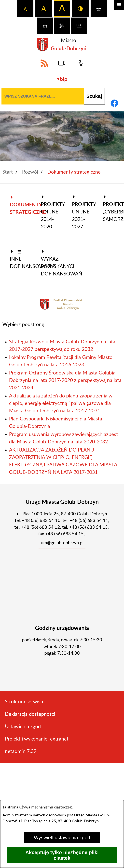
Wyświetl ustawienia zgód (62, 837)
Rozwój (30, 172)
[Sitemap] (80, 63)
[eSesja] (62, 63)
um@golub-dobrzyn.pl (62, 543)
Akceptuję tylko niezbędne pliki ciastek (62, 855)
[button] (19, 252)
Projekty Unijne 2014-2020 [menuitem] (51, 212)
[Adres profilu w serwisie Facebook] (114, 103)
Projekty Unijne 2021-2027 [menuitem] (83, 212)
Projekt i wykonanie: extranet (37, 739)
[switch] (99, 9)
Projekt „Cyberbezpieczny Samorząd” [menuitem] (113, 208)
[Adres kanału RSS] (44, 63)
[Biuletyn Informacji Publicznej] (62, 80)
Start (8, 172)
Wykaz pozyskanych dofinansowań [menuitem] (51, 263)
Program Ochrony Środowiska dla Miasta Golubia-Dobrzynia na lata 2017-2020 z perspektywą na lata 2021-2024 (65, 380)
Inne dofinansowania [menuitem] (20, 259)
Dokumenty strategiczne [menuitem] (20, 205)
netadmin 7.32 (21, 751)
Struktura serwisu (24, 702)
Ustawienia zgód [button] (23, 727)
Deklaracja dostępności (30, 714)
